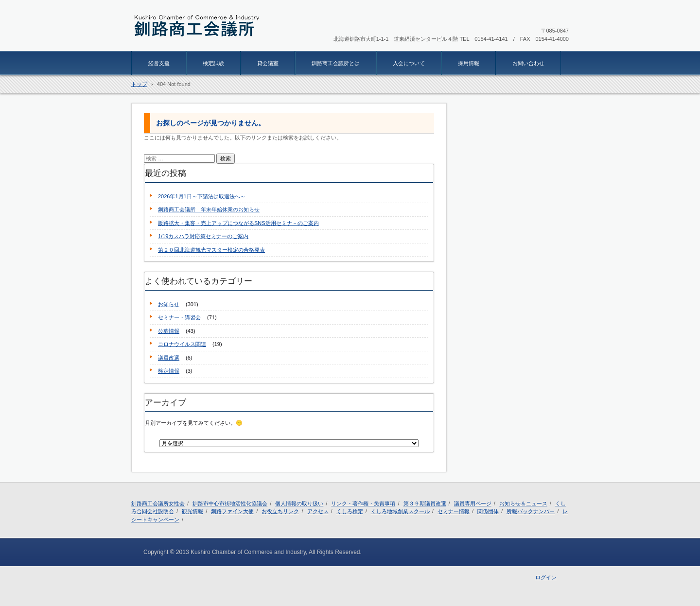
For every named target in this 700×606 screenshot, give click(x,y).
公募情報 (169, 331)
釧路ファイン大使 (232, 511)
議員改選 (169, 358)
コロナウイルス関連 (182, 344)
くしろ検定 (350, 511)
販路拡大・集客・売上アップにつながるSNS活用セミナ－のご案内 (238, 223)
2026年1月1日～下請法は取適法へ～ (202, 196)
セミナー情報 (454, 511)
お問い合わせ (528, 63)
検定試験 (213, 63)
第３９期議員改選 (425, 503)
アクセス (318, 511)
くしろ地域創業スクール (400, 511)
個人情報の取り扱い (299, 503)
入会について (409, 63)
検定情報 (169, 371)
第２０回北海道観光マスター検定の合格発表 (211, 250)
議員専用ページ (473, 503)
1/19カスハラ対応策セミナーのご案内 (203, 236)
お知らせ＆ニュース (523, 503)
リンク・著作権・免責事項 (363, 503)
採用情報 (469, 63)
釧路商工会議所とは (336, 63)
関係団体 (488, 511)
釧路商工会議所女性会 (158, 503)
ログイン (546, 577)
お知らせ (169, 304)
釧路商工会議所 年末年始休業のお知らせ (209, 209)
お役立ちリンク (280, 511)
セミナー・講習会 (179, 317)
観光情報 (192, 511)
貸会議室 (268, 63)
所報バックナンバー (531, 511)
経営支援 (159, 63)
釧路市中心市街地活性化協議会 (230, 503)
